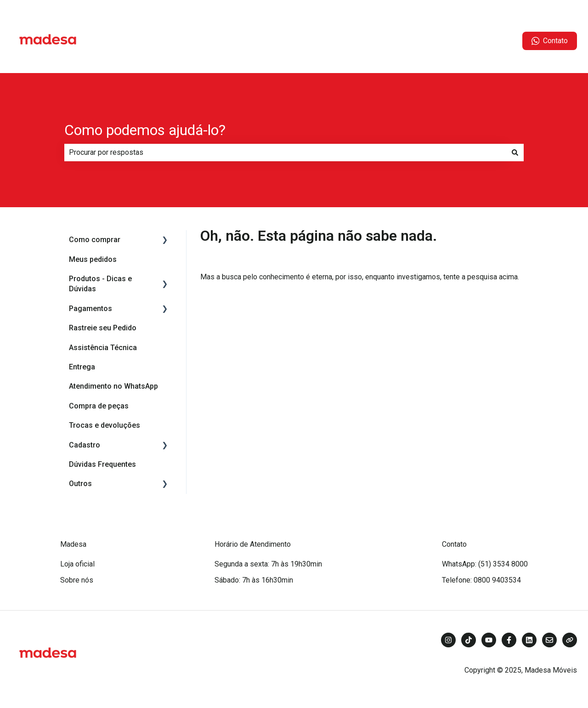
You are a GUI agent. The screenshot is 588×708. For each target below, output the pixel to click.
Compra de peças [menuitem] (99, 406)
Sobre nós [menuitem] (77, 580)
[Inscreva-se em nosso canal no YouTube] (489, 640)
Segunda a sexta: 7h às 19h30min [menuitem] (268, 564)
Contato (550, 41)
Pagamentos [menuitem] (90, 309)
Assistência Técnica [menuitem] (103, 348)
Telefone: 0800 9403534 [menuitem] (481, 580)
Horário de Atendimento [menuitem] (253, 544)
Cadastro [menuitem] (85, 445)
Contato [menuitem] (454, 544)
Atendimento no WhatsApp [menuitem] (113, 386)
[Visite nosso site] (570, 640)
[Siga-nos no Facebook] (509, 640)
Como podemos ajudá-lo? (145, 130)
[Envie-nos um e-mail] (549, 640)
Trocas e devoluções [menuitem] (105, 425)
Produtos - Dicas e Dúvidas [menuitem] (100, 284)
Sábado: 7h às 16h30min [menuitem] (254, 580)
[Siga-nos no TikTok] (469, 640)
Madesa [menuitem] (73, 544)
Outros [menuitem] (80, 484)
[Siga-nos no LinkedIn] (529, 640)
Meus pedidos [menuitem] (93, 259)
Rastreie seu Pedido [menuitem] (103, 328)
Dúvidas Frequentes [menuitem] (102, 464)
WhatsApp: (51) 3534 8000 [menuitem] (485, 564)
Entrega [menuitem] (82, 367)
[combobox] (285, 153)
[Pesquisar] (515, 153)
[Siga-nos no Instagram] (448, 640)
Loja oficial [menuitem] (77, 564)
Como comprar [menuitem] (95, 240)
